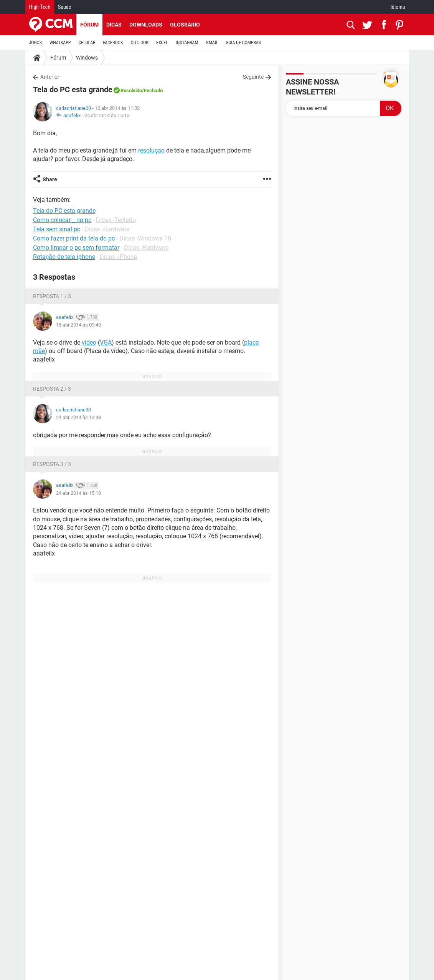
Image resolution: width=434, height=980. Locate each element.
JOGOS (36, 43)
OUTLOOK (139, 43)
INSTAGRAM (187, 43)
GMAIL (212, 43)
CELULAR (87, 43)
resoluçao (151, 150)
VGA (106, 342)
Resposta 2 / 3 (52, 389)
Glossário (185, 25)
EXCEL (162, 43)
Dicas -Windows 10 (145, 238)
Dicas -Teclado (116, 220)
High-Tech (40, 7)
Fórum (89, 25)
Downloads (146, 25)
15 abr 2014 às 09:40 (78, 325)
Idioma (398, 7)
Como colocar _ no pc (62, 220)
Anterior (50, 77)
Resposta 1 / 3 (52, 296)
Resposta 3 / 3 (52, 464)
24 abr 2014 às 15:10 (107, 115)
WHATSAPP (60, 43)
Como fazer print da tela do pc (74, 238)
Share (50, 179)
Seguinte (253, 77)
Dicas (114, 25)
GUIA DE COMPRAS (243, 43)
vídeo (89, 342)
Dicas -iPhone (118, 257)
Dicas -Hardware (107, 229)
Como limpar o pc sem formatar (76, 248)
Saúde (64, 7)
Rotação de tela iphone (64, 257)
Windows (87, 58)
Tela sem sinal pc (57, 229)
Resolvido (131, 90)
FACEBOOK (113, 43)
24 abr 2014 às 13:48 (78, 417)
